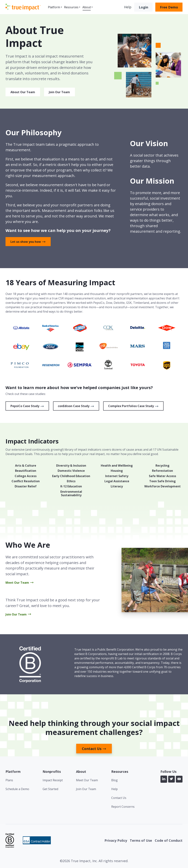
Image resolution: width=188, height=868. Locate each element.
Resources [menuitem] (71, 7)
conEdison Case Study (74, 406)
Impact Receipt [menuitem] (53, 780)
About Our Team (23, 92)
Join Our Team (59, 92)
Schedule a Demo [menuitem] (17, 789)
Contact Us (92, 749)
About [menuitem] (87, 7)
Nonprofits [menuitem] (52, 772)
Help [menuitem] (114, 789)
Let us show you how (26, 242)
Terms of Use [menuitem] (141, 840)
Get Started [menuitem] (50, 789)
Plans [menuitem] (9, 780)
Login (143, 7)
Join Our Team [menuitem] (86, 789)
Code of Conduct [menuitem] (169, 840)
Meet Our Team (17, 583)
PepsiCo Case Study (25, 406)
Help (128, 7)
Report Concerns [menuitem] (123, 807)
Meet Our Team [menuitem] (87, 780)
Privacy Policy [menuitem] (116, 840)
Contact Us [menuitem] (119, 798)
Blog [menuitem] (114, 780)
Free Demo (169, 7)
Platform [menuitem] (54, 7)
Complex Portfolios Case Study (131, 406)
